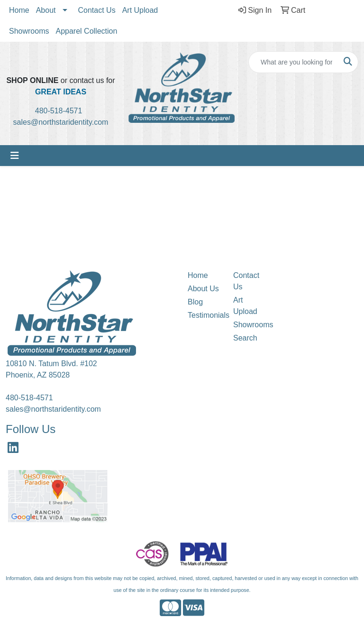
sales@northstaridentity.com (61, 122)
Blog (195, 302)
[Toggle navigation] (15, 156)
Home (19, 10)
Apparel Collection (86, 31)
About (46, 10)
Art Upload (140, 10)
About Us (203, 289)
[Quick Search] (293, 62)
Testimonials (205, 315)
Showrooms (29, 31)
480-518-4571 (62, 111)
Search (245, 338)
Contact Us (97, 10)
